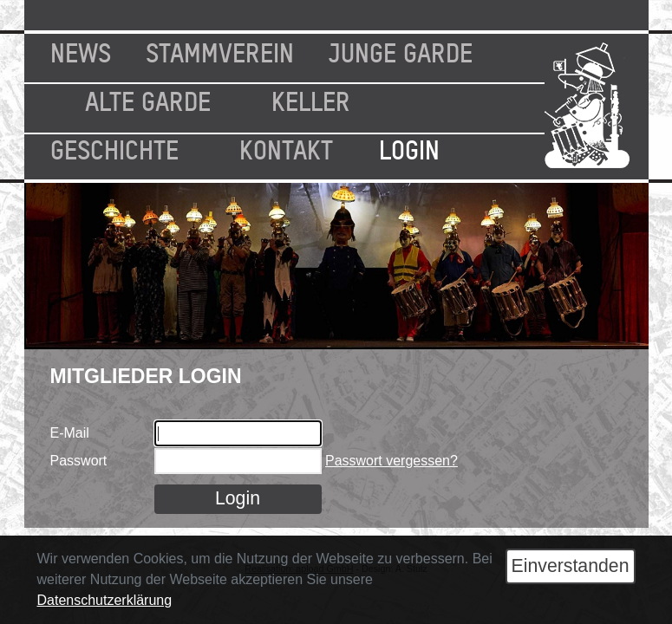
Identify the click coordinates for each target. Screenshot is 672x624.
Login (409, 148)
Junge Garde (401, 51)
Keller (311, 100)
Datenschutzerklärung (105, 600)
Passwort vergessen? (391, 461)
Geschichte (114, 148)
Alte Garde (148, 100)
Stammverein (220, 51)
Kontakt (286, 148)
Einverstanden (571, 566)
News (81, 51)
